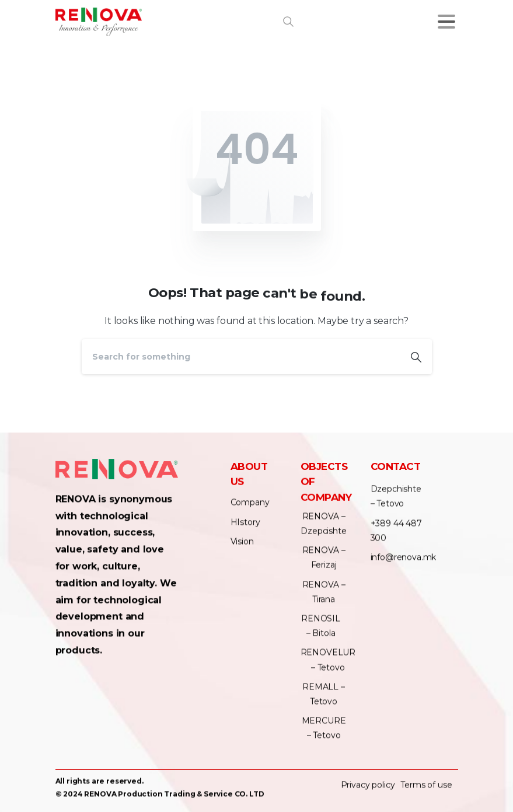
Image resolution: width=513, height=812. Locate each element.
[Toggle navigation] (446, 22)
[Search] (241, 357)
